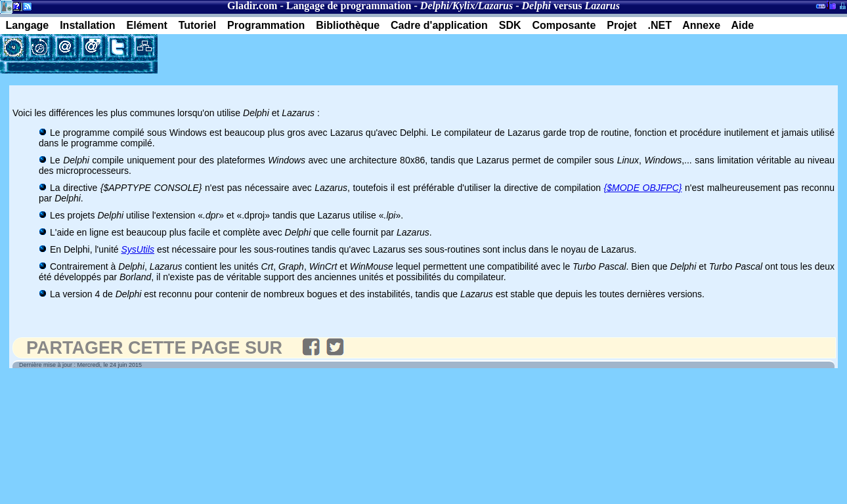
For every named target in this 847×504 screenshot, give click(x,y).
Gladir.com (252, 6)
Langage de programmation (349, 6)
